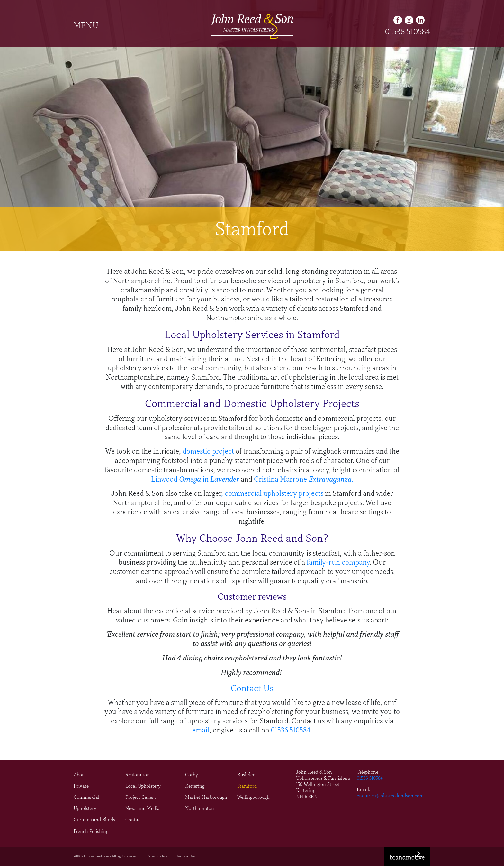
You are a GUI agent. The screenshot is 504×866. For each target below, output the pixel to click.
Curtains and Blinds (94, 820)
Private (81, 786)
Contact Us (252, 688)
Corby (192, 775)
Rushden (246, 775)
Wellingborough (253, 797)
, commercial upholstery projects (272, 493)
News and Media (143, 808)
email (201, 730)
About (80, 775)
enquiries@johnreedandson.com (390, 796)
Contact (134, 820)
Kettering (195, 786)
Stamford (247, 786)
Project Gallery (141, 797)
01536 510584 (408, 32)
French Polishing (91, 831)
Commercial (86, 797)
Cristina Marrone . (304, 479)
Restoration (138, 775)
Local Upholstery (143, 786)
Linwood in (181, 479)
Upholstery (85, 808)
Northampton (200, 808)
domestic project (208, 451)
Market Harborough (206, 797)
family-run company (338, 562)
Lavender (225, 479)
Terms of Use (186, 856)
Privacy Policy (157, 856)
